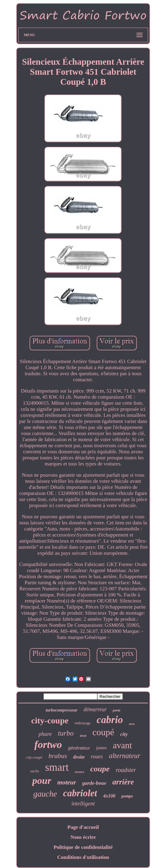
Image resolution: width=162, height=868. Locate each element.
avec (132, 724)
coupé (103, 732)
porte (117, 710)
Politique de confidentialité (83, 847)
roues (97, 756)
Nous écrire (83, 837)
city (124, 734)
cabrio (110, 720)
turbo (66, 733)
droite (79, 757)
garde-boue (94, 783)
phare (45, 734)
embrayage (83, 723)
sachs (34, 771)
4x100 (109, 796)
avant (122, 745)
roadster (126, 770)
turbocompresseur (62, 710)
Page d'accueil (83, 827)
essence (79, 772)
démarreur (95, 709)
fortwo (48, 744)
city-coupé (34, 757)
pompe (127, 796)
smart (57, 767)
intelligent (83, 803)
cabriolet (80, 793)
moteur (67, 782)
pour (42, 781)
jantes (101, 748)
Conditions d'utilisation (83, 857)
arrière (123, 782)
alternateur (125, 756)
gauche (45, 794)
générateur (79, 748)
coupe (100, 769)
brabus (58, 756)
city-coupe (50, 720)
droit (83, 736)
